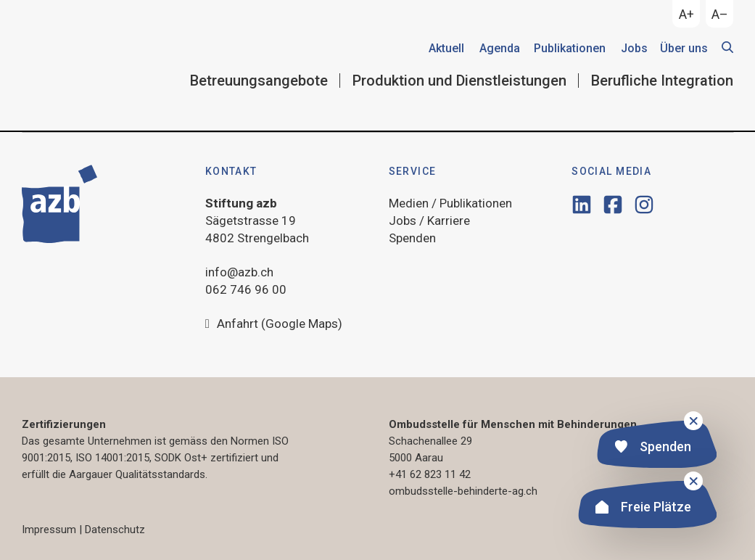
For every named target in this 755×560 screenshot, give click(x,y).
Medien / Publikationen (450, 203)
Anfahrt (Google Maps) (274, 324)
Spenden (653, 449)
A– (720, 14)
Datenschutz (115, 530)
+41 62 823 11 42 (430, 474)
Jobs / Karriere (429, 221)
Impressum (49, 530)
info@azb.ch (239, 272)
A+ (686, 14)
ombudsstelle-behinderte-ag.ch (463, 491)
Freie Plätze (643, 509)
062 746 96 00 (246, 289)
